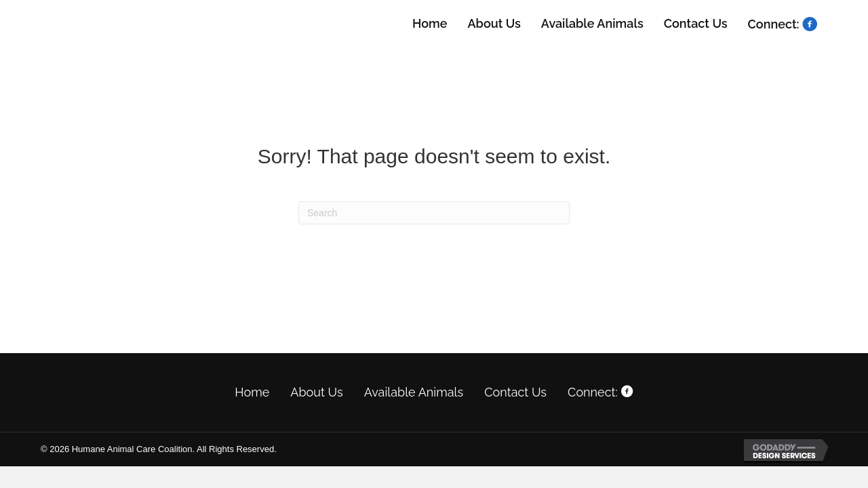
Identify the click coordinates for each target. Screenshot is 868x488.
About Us (316, 392)
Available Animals (414, 392)
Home (252, 392)
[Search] (434, 213)
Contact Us (515, 392)
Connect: (600, 392)
